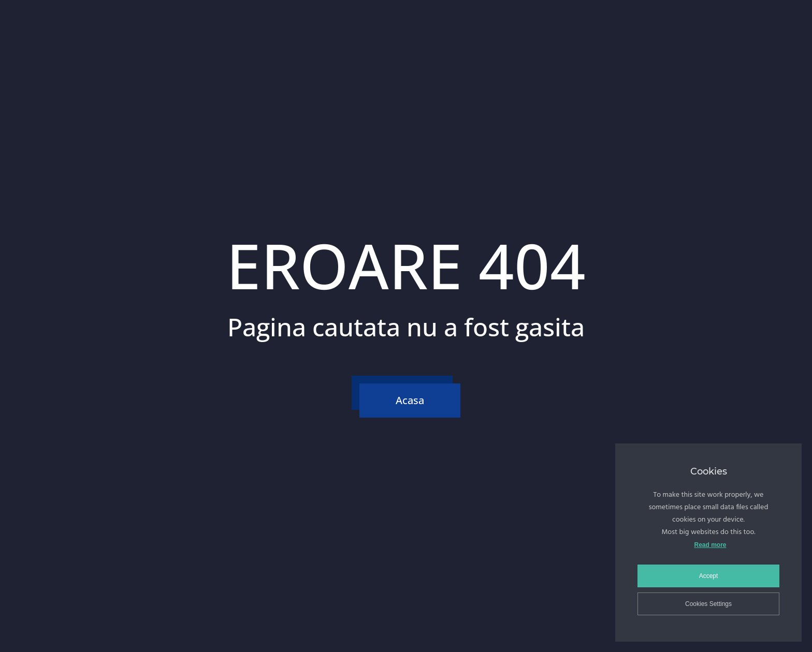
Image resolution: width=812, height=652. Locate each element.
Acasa (410, 400)
